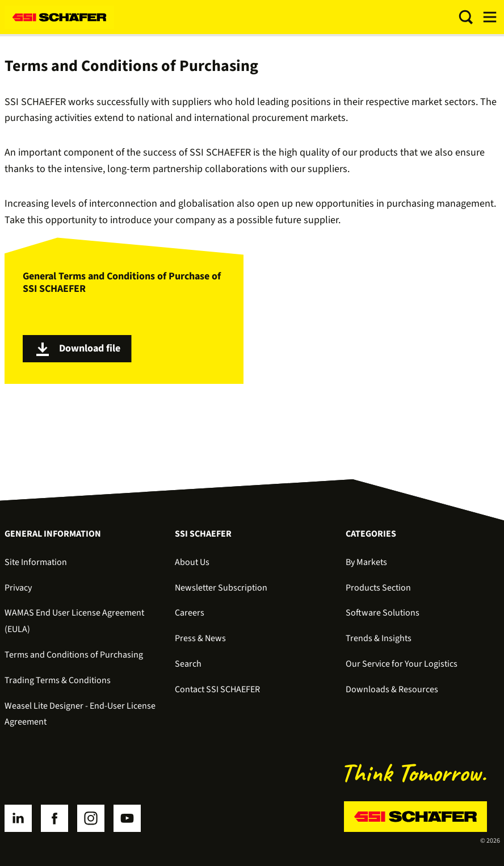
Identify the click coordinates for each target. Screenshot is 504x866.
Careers (190, 613)
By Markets (366, 562)
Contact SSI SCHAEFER (217, 689)
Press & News (200, 638)
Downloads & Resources (392, 689)
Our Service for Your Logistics (402, 664)
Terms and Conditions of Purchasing (74, 655)
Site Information (36, 562)
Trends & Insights (379, 638)
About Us (192, 562)
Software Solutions (383, 613)
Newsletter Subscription (221, 588)
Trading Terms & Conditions (58, 680)
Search (188, 664)
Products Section (378, 588)
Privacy (18, 588)
